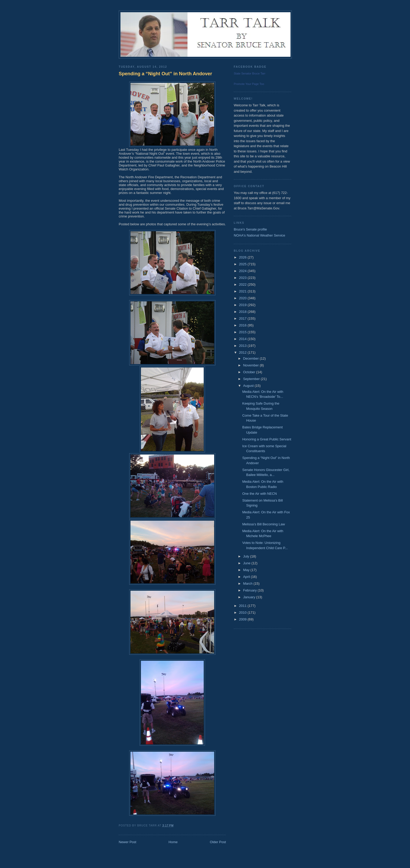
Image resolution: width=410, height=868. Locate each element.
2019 (243, 305)
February (250, 590)
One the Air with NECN (259, 494)
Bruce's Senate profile (250, 229)
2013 (243, 346)
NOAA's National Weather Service (260, 235)
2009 (243, 619)
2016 (243, 325)
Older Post (218, 842)
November (252, 365)
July (247, 556)
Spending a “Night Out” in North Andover (165, 74)
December (252, 358)
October (250, 372)
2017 (243, 318)
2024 (243, 271)
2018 (243, 312)
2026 (243, 257)
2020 (243, 298)
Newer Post (127, 842)
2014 (243, 339)
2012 (243, 352)
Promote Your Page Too (249, 84)
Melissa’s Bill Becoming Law (263, 524)
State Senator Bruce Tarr (250, 73)
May (247, 570)
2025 (243, 264)
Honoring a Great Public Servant (267, 439)
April (247, 577)
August (249, 386)
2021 (243, 291)
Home (173, 842)
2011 (243, 606)
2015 (243, 332)
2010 (243, 613)
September (252, 379)
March (248, 584)
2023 (243, 278)
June (247, 563)
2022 (243, 284)
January (250, 597)
